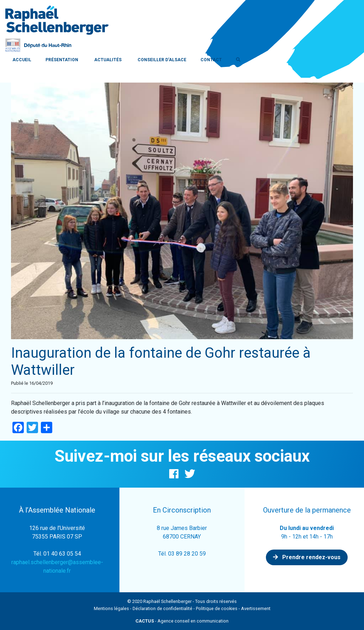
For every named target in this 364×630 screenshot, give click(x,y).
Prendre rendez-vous (307, 557)
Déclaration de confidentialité (162, 608)
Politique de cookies (217, 608)
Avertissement (256, 608)
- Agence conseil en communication (182, 621)
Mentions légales (111, 608)
